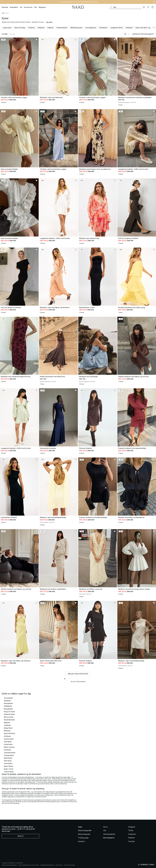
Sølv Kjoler (8, 761)
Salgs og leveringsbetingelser (9, 865)
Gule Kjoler (8, 742)
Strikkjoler (7, 701)
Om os (105, 827)
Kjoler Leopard (9, 747)
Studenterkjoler (9, 720)
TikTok (131, 830)
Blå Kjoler (7, 731)
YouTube (131, 841)
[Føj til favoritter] (36, 40)
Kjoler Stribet (8, 766)
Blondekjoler (8, 709)
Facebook (132, 834)
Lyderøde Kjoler (10, 753)
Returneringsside (84, 834)
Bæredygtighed (109, 838)
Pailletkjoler (8, 706)
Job (105, 830)
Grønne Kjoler (9, 739)
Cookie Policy (59, 865)
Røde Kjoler (8, 758)
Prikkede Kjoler (9, 714)
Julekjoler (7, 725)
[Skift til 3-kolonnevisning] (129, 34)
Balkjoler (7, 723)
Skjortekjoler (8, 703)
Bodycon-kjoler (9, 712)
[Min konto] (144, 7)
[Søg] (125, 7)
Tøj (3, 13)
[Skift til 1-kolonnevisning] (122, 34)
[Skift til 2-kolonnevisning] (125, 34)
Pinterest (131, 838)
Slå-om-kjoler (9, 717)
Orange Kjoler (9, 755)
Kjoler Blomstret (9, 733)
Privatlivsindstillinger (69, 865)
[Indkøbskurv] (153, 7)
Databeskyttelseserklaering (47, 865)
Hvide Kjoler (8, 744)
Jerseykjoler (8, 698)
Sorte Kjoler (8, 763)
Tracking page (83, 838)
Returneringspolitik (85, 830)
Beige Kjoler (8, 728)
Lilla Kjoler (7, 750)
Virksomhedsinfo (109, 834)
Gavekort (81, 841)
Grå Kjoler (7, 736)
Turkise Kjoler (9, 772)
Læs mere (49, 22)
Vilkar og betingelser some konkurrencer (29, 865)
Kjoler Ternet (9, 769)
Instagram (132, 827)
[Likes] (148, 7)
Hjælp (80, 827)
